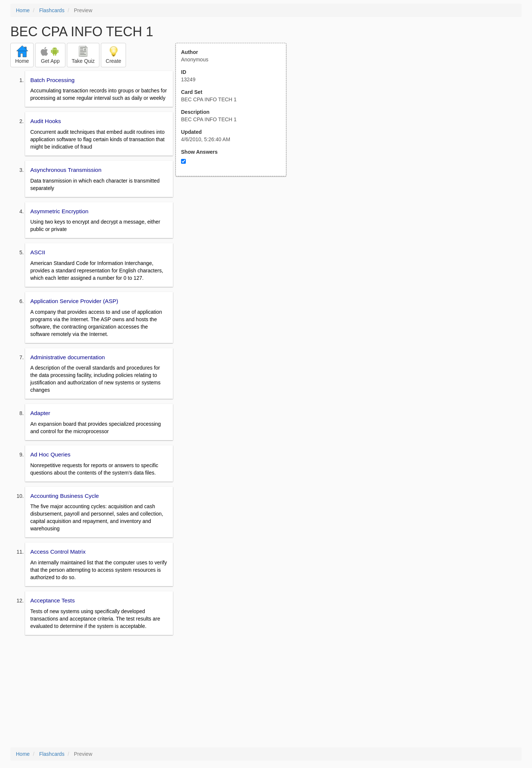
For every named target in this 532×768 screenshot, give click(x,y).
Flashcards (52, 10)
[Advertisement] (235, 249)
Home (23, 10)
